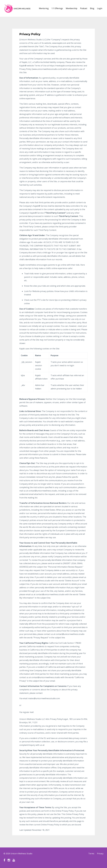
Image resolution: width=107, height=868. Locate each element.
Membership (72, 8)
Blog (92, 8)
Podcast (84, 8)
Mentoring (44, 8)
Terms (91, 854)
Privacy (100, 854)
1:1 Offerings (57, 8)
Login (100, 8)
